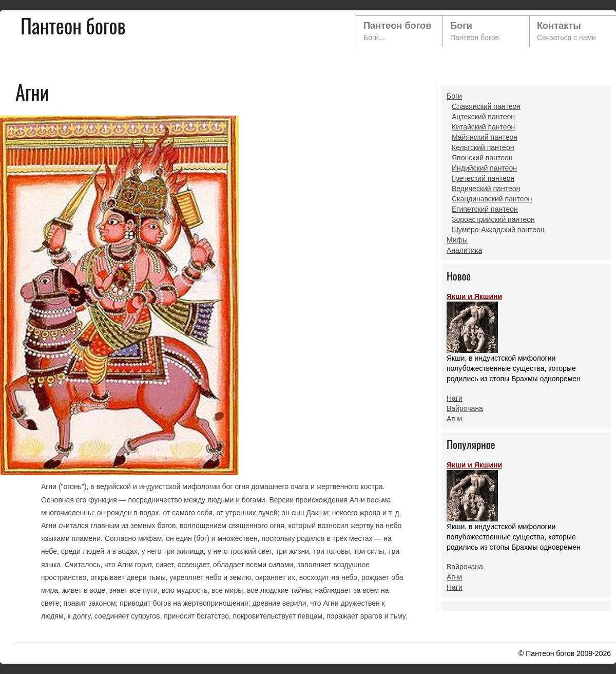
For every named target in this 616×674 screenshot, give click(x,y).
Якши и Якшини (474, 323)
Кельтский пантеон (483, 147)
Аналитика (464, 250)
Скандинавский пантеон (492, 199)
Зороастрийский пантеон (493, 219)
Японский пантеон (482, 158)
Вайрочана (465, 408)
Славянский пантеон (486, 106)
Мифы (457, 240)
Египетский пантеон (485, 209)
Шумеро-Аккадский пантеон (498, 230)
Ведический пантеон (486, 189)
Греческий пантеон (483, 178)
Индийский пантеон (484, 168)
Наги (455, 398)
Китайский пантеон (483, 127)
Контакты (559, 26)
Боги (461, 26)
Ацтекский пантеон (483, 117)
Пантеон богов (397, 26)
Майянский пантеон (485, 137)
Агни (454, 419)
